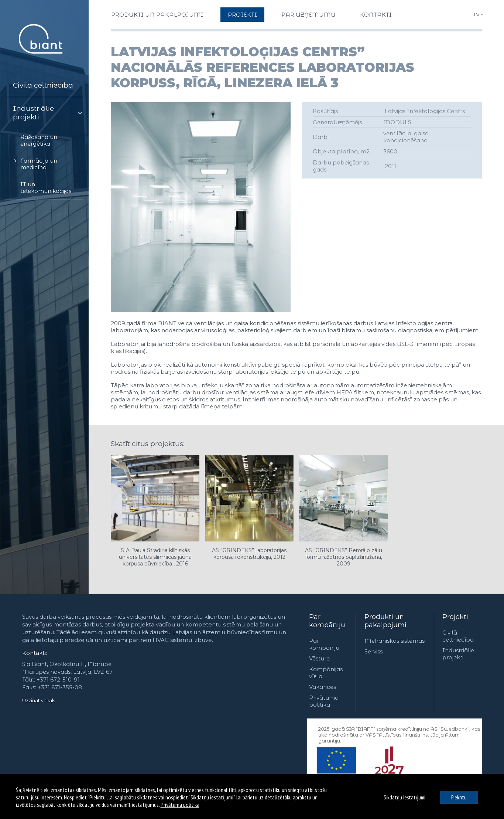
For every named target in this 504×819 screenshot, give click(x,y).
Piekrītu (459, 797)
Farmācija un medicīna (39, 164)
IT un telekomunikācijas (46, 188)
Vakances (323, 687)
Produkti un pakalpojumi (157, 15)
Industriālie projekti (33, 113)
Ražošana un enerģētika (39, 140)
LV (477, 15)
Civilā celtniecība (43, 85)
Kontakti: (35, 653)
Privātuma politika (324, 701)
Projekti (242, 15)
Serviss (373, 651)
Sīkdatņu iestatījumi (404, 797)
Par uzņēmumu (308, 15)
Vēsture (319, 658)
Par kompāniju (327, 621)
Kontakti (376, 15)
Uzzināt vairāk (39, 700)
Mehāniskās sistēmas (395, 641)
